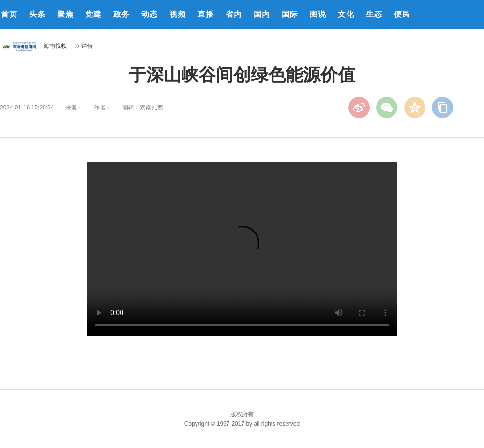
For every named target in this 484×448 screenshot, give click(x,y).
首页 (9, 14)
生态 (374, 14)
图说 (318, 14)
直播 (206, 14)
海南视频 (55, 46)
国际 (290, 14)
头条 (37, 14)
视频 (178, 14)
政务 (121, 14)
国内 (262, 14)
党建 (93, 14)
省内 (234, 14)
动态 (150, 14)
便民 (402, 14)
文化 (346, 14)
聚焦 (65, 14)
